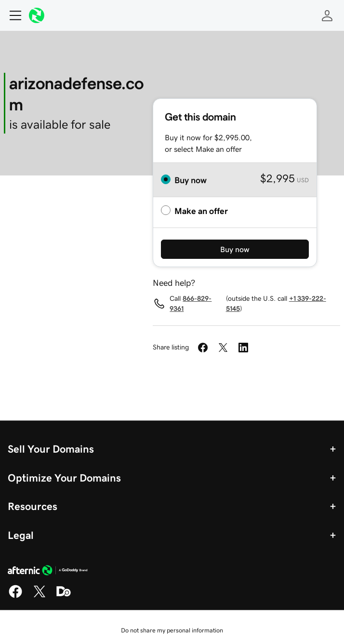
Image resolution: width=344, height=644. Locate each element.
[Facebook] (15, 596)
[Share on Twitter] (223, 348)
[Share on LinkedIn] (243, 348)
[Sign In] (327, 15)
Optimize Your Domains (64, 478)
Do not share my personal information (172, 630)
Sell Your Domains (51, 449)
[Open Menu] (12, 15)
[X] (40, 596)
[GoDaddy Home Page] (48, 572)
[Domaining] (64, 596)
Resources (33, 506)
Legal (21, 535)
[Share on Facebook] (203, 348)
